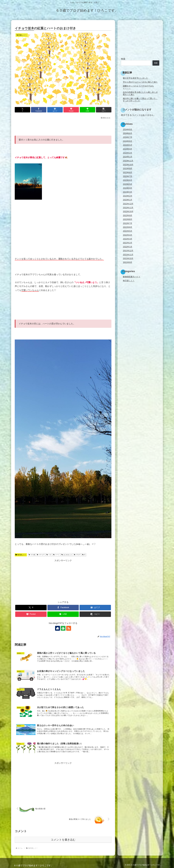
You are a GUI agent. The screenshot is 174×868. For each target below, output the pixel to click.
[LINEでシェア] (87, 110)
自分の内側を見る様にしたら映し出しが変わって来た (140, 93)
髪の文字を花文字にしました (135, 78)
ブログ (77, 555)
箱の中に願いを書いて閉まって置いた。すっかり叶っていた (140, 100)
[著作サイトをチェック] (58, 628)
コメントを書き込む (63, 840)
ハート (56, 555)
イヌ (49, 555)
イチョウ (41, 555)
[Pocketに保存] (71, 110)
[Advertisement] (63, 126)
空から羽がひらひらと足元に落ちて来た (140, 82)
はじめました (67, 555)
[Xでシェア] (22, 110)
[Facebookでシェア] (39, 110)
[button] (104, 110)
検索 (123, 59)
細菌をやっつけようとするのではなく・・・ (138, 87)
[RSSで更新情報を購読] (69, 628)
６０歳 (32, 555)
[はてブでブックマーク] (55, 110)
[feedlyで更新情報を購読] (63, 628)
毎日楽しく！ (21, 555)
